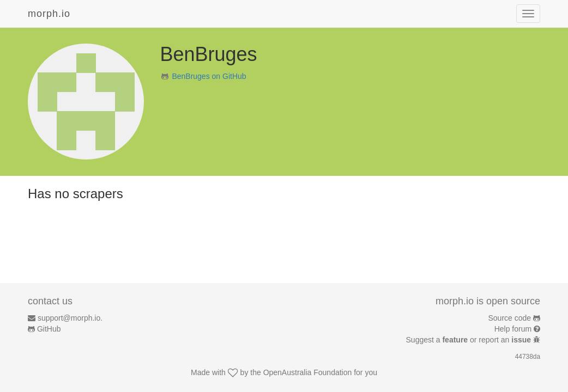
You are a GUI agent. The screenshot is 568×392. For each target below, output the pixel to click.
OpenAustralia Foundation (308, 372)
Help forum (513, 329)
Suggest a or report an (470, 340)
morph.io (49, 14)
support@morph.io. (70, 318)
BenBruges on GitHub (209, 76)
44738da (528, 357)
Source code (510, 318)
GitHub (49, 329)
